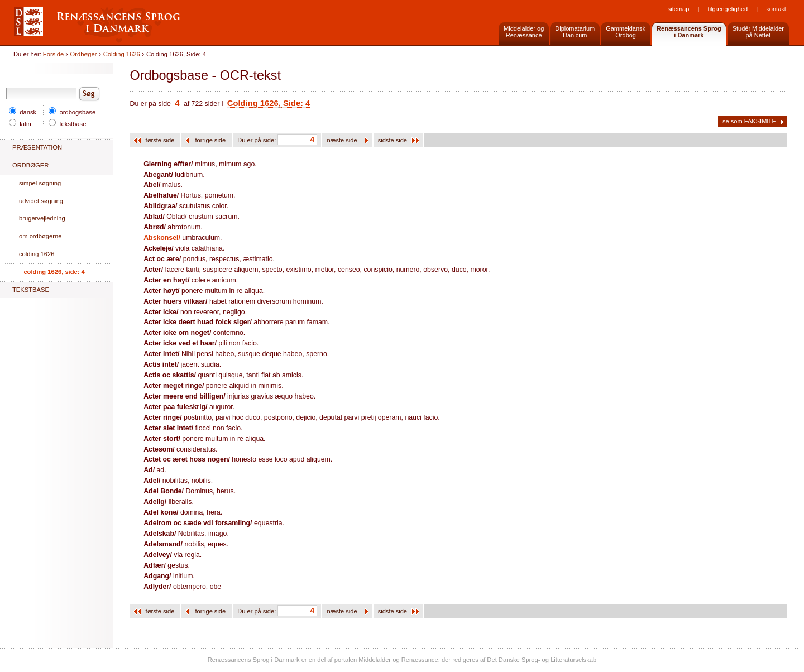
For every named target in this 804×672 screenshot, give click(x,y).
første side (161, 140)
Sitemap (679, 9)
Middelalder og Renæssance (524, 32)
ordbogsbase (72, 112)
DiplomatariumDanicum (575, 32)
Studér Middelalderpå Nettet (758, 32)
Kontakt (776, 9)
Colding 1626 (122, 54)
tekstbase (67, 124)
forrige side (211, 140)
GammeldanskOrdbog (626, 32)
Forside (53, 54)
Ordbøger (84, 54)
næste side (343, 140)
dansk (23, 112)
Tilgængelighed (728, 9)
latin (20, 124)
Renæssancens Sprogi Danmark (689, 32)
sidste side (393, 140)
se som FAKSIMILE (749, 121)
